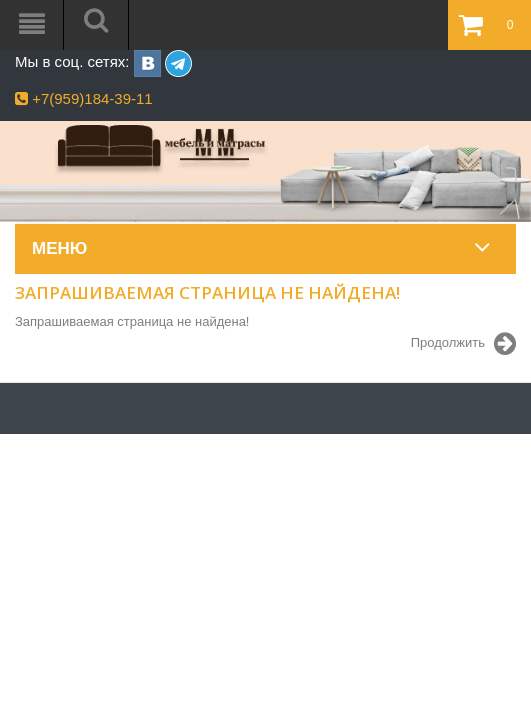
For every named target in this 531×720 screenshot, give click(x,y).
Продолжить (463, 344)
